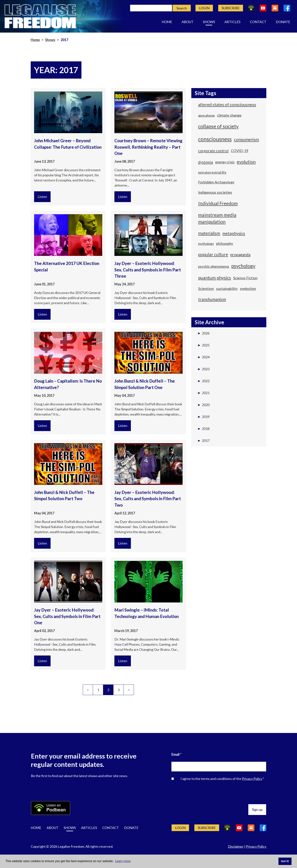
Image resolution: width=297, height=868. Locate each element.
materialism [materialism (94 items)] (209, 233)
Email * (176, 754)
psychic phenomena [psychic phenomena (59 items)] (214, 266)
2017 (204, 441)
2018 (204, 429)
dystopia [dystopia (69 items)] (206, 162)
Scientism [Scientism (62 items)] (206, 289)
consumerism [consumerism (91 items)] (246, 139)
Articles (232, 22)
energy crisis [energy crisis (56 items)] (225, 162)
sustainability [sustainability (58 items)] (227, 289)
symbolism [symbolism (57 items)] (248, 289)
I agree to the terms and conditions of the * (222, 779)
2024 (204, 357)
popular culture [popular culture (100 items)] (213, 254)
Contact (258, 22)
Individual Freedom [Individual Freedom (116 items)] (218, 203)
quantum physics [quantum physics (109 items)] (215, 278)
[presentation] (237, 793)
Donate (283, 22)
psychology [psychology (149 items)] (243, 266)
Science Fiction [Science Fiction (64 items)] (245, 278)
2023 (204, 369)
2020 (204, 405)
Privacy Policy (252, 779)
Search (182, 8)
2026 (204, 333)
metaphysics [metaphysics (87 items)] (234, 233)
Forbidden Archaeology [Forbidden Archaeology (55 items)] (216, 182)
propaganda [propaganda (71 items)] (240, 255)
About (188, 22)
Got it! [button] (285, 861)
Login (204, 8)
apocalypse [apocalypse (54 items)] (206, 115)
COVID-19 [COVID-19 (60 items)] (240, 151)
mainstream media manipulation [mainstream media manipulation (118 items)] (217, 218)
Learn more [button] (123, 861)
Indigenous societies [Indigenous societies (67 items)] (215, 192)
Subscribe (231, 8)
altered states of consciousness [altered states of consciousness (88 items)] (227, 104)
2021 (204, 393)
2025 (204, 345)
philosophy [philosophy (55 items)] (225, 244)
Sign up (257, 809)
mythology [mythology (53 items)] (206, 244)
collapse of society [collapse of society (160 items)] (218, 126)
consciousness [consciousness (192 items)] (215, 139)
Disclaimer (236, 846)
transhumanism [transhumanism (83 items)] (212, 299)
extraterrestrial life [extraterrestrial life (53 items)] (212, 172)
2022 (204, 381)
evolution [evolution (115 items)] (246, 162)
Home (167, 22)
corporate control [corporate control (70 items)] (213, 151)
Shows (209, 22)
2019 (204, 417)
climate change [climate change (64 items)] (229, 115)
